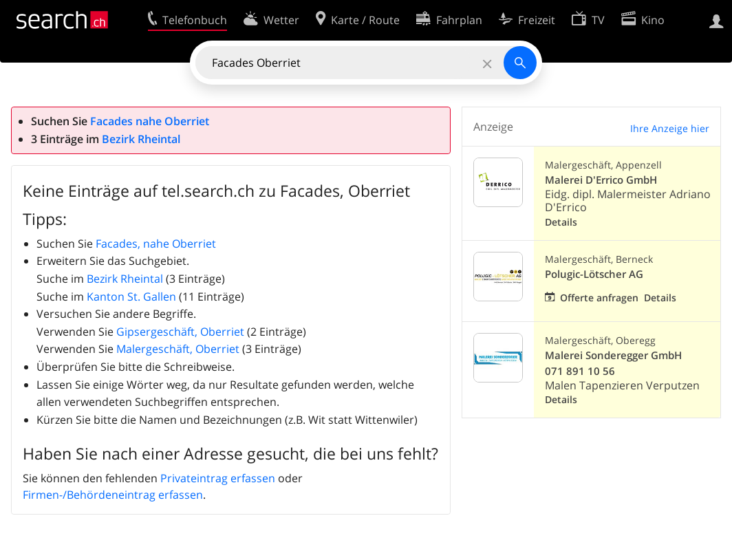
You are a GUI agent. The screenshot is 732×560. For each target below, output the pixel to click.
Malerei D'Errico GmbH (601, 180)
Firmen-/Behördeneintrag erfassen (113, 495)
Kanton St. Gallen (131, 297)
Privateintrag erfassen (218, 478)
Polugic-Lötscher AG (594, 274)
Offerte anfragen (599, 298)
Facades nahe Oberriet (150, 121)
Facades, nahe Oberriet (156, 244)
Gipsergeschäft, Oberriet (180, 332)
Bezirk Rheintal (141, 139)
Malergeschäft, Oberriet (178, 349)
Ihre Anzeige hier (670, 128)
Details (561, 222)
